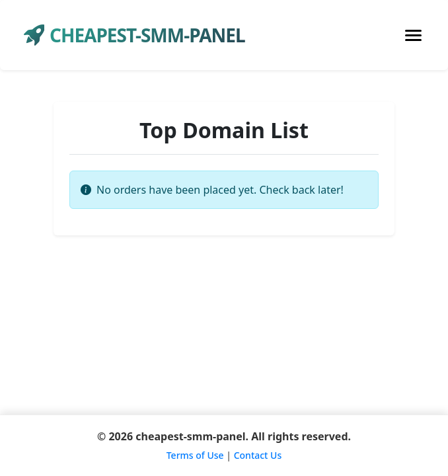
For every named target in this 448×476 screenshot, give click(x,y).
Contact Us (258, 455)
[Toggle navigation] (413, 35)
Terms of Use (195, 455)
